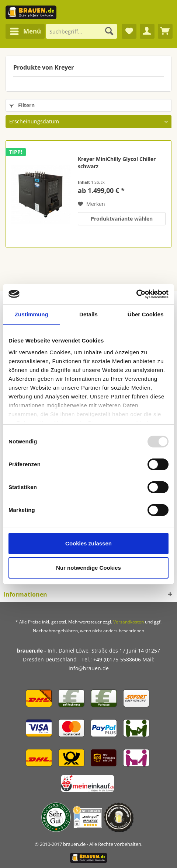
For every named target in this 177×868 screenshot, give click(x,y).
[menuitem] (25, 31)
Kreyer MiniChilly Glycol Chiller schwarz (117, 163)
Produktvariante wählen (122, 219)
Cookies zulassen (88, 543)
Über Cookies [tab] (146, 314)
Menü (25, 30)
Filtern (22, 105)
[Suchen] (109, 31)
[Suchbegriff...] (81, 31)
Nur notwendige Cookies (88, 568)
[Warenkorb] (165, 31)
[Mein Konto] (147, 31)
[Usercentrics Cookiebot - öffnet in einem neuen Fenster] (136, 294)
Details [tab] (88, 314)
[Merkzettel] (129, 31)
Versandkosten (129, 622)
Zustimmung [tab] (32, 314)
